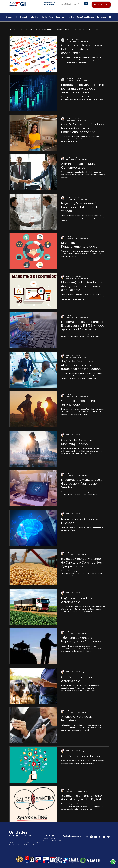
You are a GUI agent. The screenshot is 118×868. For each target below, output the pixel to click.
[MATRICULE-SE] (101, 5)
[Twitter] (109, 837)
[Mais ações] (105, 40)
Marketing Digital (63, 29)
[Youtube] (104, 837)
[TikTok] (100, 837)
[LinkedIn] (96, 837)
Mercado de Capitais (44, 29)
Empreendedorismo (83, 29)
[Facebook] (91, 837)
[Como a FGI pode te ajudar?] (69, 4)
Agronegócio (26, 29)
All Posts (13, 29)
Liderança (99, 29)
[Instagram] (87, 837)
